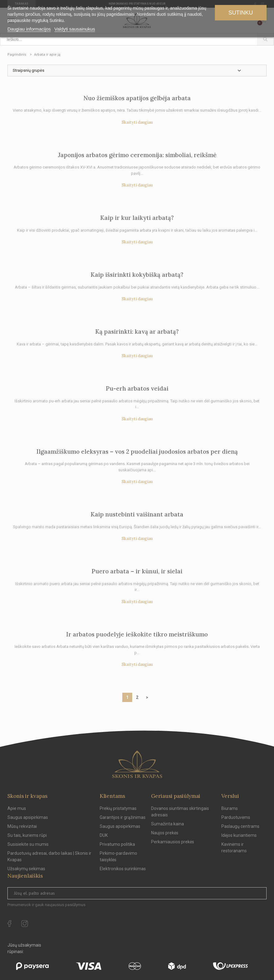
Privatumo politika (117, 844)
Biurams (230, 808)
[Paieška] (265, 39)
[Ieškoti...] (128, 39)
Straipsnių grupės (28, 70)
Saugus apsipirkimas (28, 817)
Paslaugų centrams (240, 826)
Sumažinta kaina (167, 824)
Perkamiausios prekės (173, 842)
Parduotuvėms (236, 817)
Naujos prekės (165, 833)
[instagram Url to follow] (25, 924)
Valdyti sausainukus (75, 29)
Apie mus (17, 808)
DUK (104, 835)
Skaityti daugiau (137, 122)
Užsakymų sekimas (26, 869)
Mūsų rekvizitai (22, 826)
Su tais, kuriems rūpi (27, 835)
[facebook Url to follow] (9, 924)
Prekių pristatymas (118, 808)
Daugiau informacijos (29, 29)
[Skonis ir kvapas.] (137, 764)
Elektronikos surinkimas (123, 869)
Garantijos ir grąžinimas (123, 817)
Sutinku (241, 13)
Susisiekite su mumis (28, 844)
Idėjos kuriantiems (239, 835)
